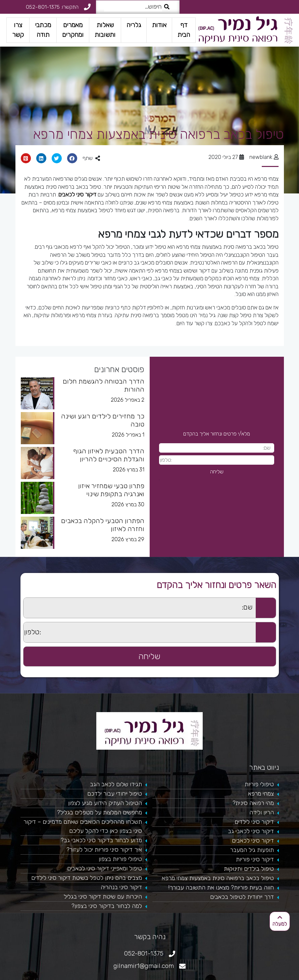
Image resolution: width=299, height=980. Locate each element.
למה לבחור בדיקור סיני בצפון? (107, 906)
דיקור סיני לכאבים (77, 194)
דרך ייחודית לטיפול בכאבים (242, 897)
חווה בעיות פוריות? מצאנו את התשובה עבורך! (221, 887)
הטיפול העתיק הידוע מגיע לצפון (105, 803)
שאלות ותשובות (105, 30)
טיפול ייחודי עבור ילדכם (115, 794)
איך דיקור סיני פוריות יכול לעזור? (104, 850)
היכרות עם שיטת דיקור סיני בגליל (103, 897)
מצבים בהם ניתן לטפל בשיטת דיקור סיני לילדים (87, 878)
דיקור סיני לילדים (254, 822)
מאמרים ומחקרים (73, 30)
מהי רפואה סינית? (253, 803)
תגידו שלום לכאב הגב (116, 784)
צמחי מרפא (261, 794)
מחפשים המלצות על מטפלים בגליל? (99, 812)
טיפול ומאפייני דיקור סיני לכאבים (105, 868)
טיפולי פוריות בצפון (120, 859)
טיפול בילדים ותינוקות (249, 869)
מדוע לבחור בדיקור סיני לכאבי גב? (101, 840)
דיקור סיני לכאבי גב (251, 831)
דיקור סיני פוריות (255, 859)
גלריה (134, 25)
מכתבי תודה (43, 30)
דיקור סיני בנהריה (121, 887)
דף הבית (184, 30)
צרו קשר (18, 30)
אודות (159, 25)
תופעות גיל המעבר (252, 850)
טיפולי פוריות (259, 784)
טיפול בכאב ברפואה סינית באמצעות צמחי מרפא (218, 878)
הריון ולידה (262, 812)
